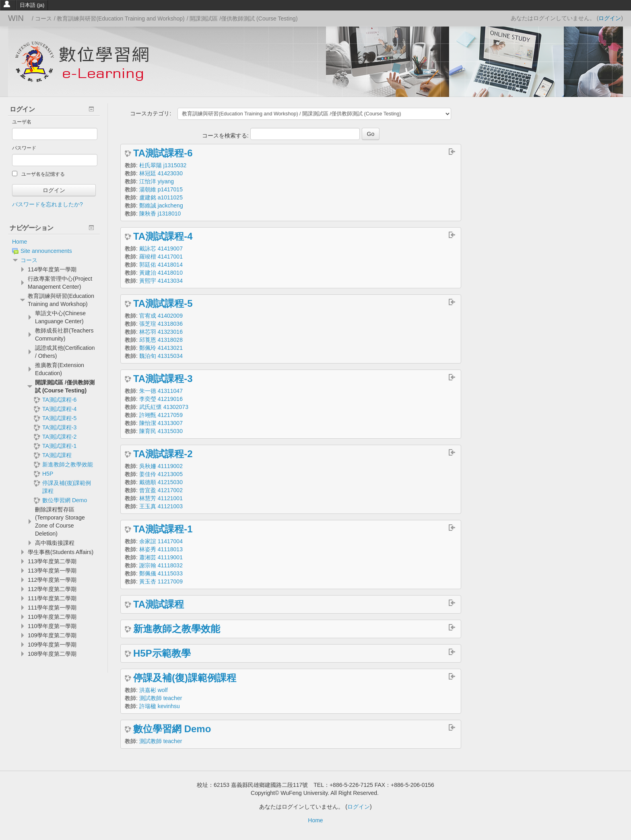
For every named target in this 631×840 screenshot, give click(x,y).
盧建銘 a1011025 (161, 197)
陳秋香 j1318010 (160, 214)
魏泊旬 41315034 (161, 356)
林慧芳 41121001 (161, 498)
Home (20, 242)
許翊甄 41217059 (161, 415)
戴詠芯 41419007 (161, 249)
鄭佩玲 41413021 (161, 348)
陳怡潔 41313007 (161, 423)
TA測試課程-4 (163, 236)
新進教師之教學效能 (177, 629)
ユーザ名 (22, 122)
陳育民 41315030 (161, 431)
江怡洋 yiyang (157, 181)
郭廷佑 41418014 (161, 265)
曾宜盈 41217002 (161, 490)
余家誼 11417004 (161, 541)
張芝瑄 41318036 (161, 324)
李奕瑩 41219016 (161, 399)
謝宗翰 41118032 (161, 565)
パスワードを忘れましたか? (47, 204)
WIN (16, 18)
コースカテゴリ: (151, 113)
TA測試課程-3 (163, 379)
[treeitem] (54, 242)
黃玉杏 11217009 (161, 581)
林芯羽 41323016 (161, 332)
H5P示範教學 (162, 653)
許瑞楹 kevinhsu (160, 706)
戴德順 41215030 (161, 482)
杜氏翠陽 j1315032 (163, 165)
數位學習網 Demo (172, 729)
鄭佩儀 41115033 (161, 573)
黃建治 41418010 (161, 273)
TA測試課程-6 (163, 153)
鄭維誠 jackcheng (161, 205)
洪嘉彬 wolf (154, 690)
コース (29, 260)
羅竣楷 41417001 (161, 257)
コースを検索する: (226, 136)
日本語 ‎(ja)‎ (32, 5)
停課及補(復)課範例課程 (185, 678)
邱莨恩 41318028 (161, 340)
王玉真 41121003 (161, 506)
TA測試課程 (159, 604)
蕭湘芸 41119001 (161, 557)
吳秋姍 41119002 (161, 466)
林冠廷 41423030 (161, 173)
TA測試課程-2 (163, 454)
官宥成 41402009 (161, 316)
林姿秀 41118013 (161, 549)
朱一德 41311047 (161, 391)
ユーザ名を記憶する (38, 174)
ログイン (610, 18)
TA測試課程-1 (163, 529)
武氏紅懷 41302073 (164, 407)
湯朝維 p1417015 (161, 189)
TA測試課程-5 (163, 304)
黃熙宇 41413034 (161, 281)
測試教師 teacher (161, 698)
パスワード (24, 148)
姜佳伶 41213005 (161, 474)
